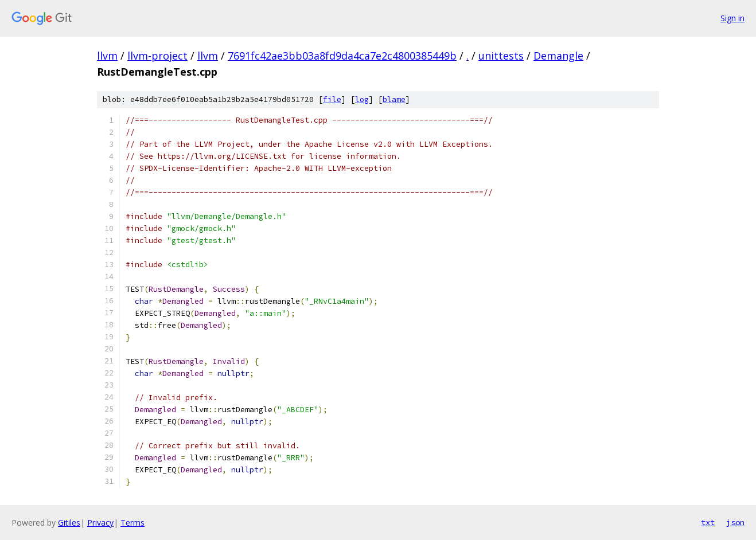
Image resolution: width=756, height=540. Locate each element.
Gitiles (69, 523)
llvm (107, 56)
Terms (133, 523)
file (332, 99)
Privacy (100, 523)
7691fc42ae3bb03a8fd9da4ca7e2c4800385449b (342, 56)
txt (708, 522)
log (362, 99)
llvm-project (157, 56)
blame (394, 99)
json (735, 522)
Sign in (732, 18)
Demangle (558, 56)
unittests (501, 56)
